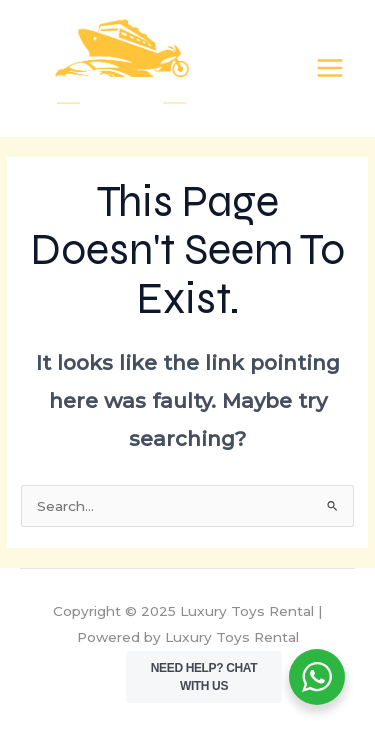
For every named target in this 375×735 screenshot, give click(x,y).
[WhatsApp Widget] (317, 677)
